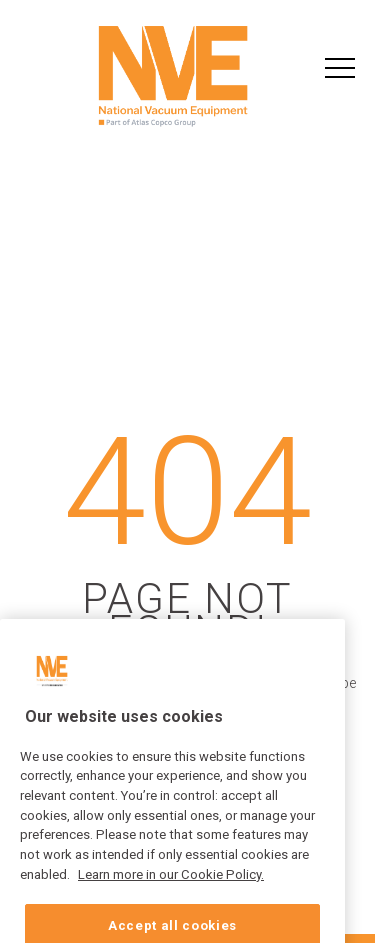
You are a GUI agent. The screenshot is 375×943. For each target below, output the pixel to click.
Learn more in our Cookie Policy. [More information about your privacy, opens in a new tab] (171, 886)
